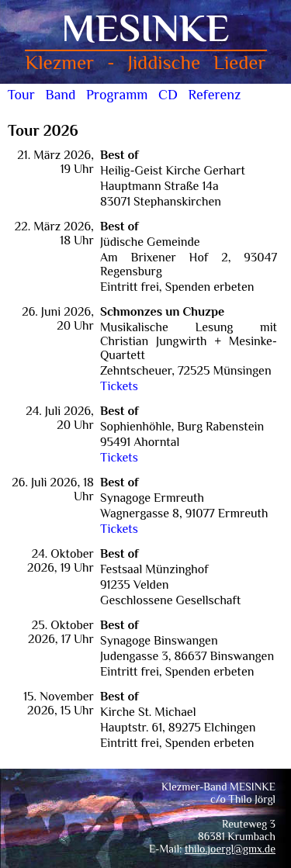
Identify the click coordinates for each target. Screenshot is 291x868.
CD (168, 95)
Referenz (214, 95)
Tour (21, 95)
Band (60, 95)
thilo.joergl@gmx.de (230, 849)
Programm (117, 95)
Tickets (119, 386)
